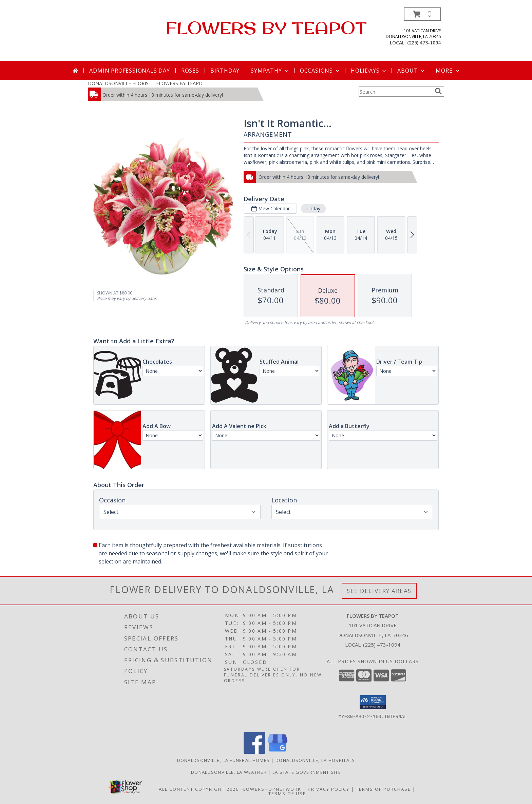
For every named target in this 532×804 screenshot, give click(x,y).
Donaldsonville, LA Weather (229, 772)
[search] (438, 91)
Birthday (225, 71)
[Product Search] (395, 92)
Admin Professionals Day (129, 71)
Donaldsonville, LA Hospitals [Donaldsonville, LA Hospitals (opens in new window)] (315, 760)
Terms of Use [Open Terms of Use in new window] (287, 793)
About (412, 71)
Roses (190, 71)
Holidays (369, 71)
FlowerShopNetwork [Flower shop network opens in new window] (271, 789)
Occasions (320, 71)
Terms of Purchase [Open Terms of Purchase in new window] (383, 789)
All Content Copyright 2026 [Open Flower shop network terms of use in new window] (199, 789)
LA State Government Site (307, 772)
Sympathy (270, 71)
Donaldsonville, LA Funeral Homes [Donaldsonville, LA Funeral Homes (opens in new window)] (224, 760)
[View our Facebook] (254, 752)
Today (313, 208)
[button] (422, 14)
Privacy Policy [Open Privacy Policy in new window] (329, 789)
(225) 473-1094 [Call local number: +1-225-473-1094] (424, 43)
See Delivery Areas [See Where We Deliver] (379, 591)
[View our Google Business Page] (278, 752)
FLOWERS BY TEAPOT (266, 28)
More (448, 71)
